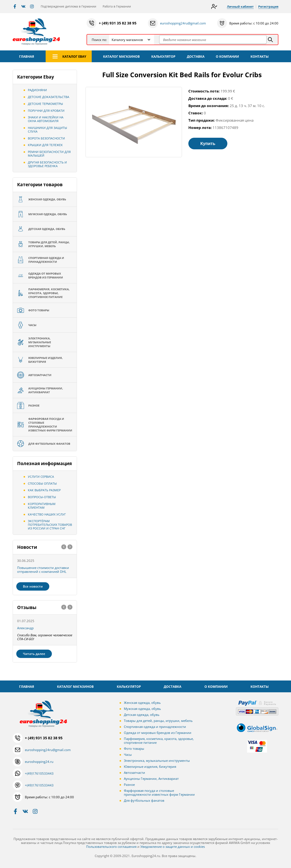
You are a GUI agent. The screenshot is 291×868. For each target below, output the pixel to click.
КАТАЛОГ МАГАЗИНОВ (121, 56)
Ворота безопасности (46, 138)
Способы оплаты (42, 483)
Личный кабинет (240, 7)
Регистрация (268, 7)
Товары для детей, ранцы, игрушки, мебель (158, 721)
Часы (128, 755)
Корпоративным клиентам (42, 506)
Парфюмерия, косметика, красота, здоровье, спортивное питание (159, 741)
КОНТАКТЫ (260, 56)
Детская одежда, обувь (142, 715)
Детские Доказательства (49, 97)
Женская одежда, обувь (142, 703)
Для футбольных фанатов (144, 800)
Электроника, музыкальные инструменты (157, 761)
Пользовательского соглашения (111, 847)
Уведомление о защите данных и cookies (173, 847)
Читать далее (34, 654)
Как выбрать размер (44, 490)
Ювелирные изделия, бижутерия (150, 767)
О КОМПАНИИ (227, 56)
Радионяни (37, 90)
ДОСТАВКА (196, 56)
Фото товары (134, 749)
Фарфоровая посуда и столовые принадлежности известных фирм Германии (159, 792)
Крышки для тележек (45, 145)
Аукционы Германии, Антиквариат (151, 779)
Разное (129, 785)
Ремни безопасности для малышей (49, 154)
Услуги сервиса (41, 477)
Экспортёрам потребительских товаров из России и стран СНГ (50, 525)
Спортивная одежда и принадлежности (155, 727)
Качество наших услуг (47, 514)
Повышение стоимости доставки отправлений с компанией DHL (43, 570)
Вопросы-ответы (42, 497)
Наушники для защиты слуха (47, 130)
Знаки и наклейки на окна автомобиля (46, 119)
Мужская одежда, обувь (142, 709)
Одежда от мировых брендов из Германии (158, 733)
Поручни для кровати (46, 111)
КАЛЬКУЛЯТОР (163, 56)
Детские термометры (45, 104)
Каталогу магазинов (127, 40)
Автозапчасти (134, 773)
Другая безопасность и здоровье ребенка (47, 164)
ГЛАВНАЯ (27, 56)
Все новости (33, 586)
